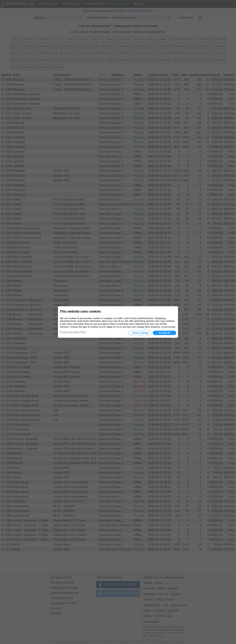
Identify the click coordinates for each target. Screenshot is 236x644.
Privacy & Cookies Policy (73, 332)
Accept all (164, 333)
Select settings (141, 333)
